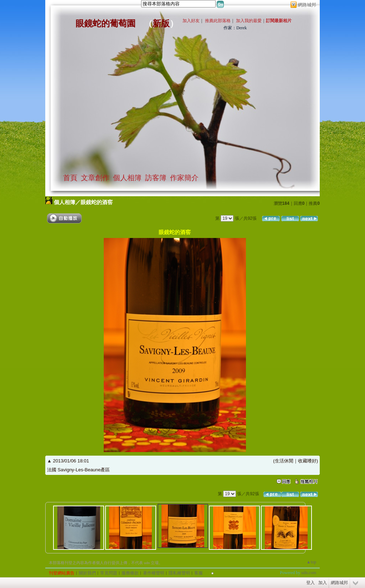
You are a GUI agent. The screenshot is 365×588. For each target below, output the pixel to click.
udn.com (309, 573)
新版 (161, 24)
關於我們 (87, 573)
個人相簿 (127, 178)
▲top (311, 562)
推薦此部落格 (218, 21)
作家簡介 (184, 178)
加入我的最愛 (249, 21)
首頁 (70, 178)
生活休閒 (284, 461)
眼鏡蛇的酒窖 (97, 202)
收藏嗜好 (307, 461)
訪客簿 (156, 178)
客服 (199, 573)
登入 (310, 583)
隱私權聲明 (179, 573)
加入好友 (191, 21)
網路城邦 (307, 5)
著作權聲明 (154, 573)
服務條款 (130, 573)
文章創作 (95, 178)
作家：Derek (235, 28)
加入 (323, 583)
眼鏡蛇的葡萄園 (106, 24)
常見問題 (109, 573)
